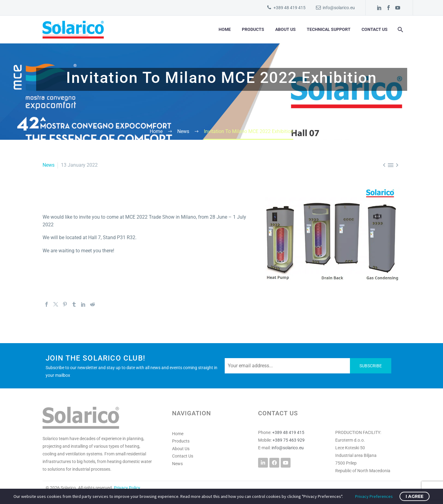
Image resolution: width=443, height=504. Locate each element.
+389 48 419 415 (289, 8)
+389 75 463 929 (289, 440)
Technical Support (329, 29)
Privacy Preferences (374, 496)
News (49, 165)
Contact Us (375, 29)
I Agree (415, 496)
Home (225, 29)
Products (253, 29)
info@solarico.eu (339, 8)
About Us (285, 29)
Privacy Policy (127, 488)
